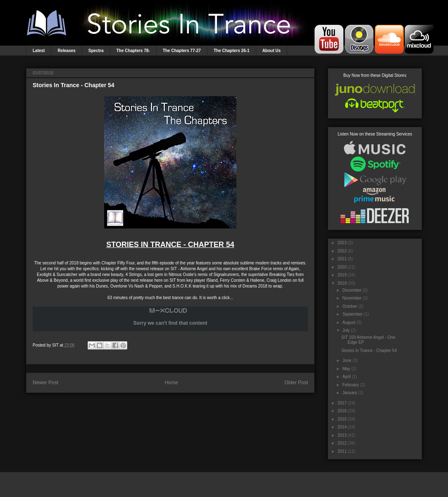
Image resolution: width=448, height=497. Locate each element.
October (350, 306)
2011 (342, 451)
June (347, 360)
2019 (342, 275)
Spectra (96, 51)
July (346, 330)
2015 (342, 419)
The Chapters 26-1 (232, 51)
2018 (342, 283)
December (352, 290)
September (352, 314)
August (349, 322)
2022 (342, 251)
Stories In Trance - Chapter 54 (369, 351)
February (350, 385)
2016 (342, 411)
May (346, 369)
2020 (342, 267)
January (350, 393)
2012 (342, 443)
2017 (342, 403)
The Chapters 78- (133, 51)
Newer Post (45, 383)
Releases (66, 51)
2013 (342, 435)
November (352, 298)
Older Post (296, 383)
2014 (342, 427)
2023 (342, 243)
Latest (39, 51)
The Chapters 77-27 (182, 51)
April (346, 377)
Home (172, 383)
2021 (342, 259)
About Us (272, 51)
